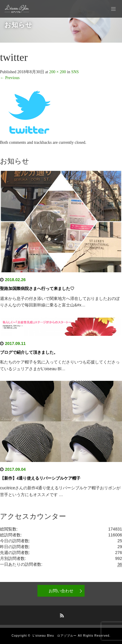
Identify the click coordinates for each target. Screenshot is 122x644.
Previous (10, 78)
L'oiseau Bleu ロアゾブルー (55, 636)
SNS (75, 72)
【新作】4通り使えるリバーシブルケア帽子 (40, 478)
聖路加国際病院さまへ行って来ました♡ (37, 289)
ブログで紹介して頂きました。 (29, 352)
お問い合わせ (61, 591)
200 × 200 (58, 72)
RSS (61, 615)
